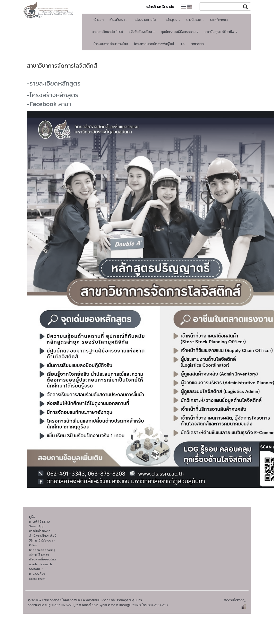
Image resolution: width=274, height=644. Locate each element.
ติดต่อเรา (197, 44)
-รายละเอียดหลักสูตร (54, 83)
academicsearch (40, 564)
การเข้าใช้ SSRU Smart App (40, 524)
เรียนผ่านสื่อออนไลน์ (42, 559)
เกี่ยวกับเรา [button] (119, 20)
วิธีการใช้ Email (39, 555)
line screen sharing (42, 550)
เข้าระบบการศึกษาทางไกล (110, 44)
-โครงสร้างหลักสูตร (52, 95)
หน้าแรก (98, 20)
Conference (219, 20)
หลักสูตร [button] (173, 20)
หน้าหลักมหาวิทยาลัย (160, 7)
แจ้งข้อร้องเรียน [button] (142, 32)
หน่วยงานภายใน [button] (146, 20)
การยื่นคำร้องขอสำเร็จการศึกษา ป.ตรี (43, 533)
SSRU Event (37, 578)
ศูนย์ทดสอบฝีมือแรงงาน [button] (180, 32)
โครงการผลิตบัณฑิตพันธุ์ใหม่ (154, 44)
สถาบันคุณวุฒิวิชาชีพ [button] (221, 32)
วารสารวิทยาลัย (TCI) (108, 32)
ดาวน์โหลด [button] (195, 20)
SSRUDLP (36, 569)
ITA (182, 44)
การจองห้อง (37, 574)
